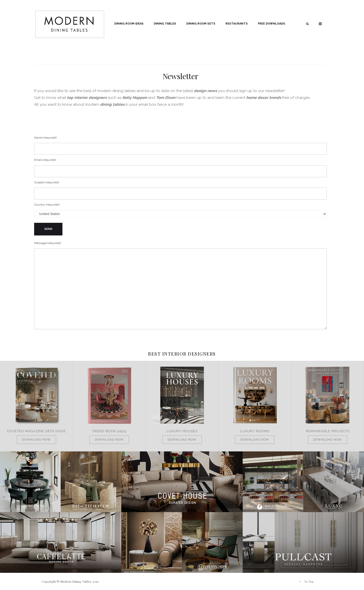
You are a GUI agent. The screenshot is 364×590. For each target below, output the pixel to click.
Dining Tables (165, 24)
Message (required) (180, 286)
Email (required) (180, 168)
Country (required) (180, 210)
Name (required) (180, 145)
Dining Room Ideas (129, 24)
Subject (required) (180, 190)
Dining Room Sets (201, 24)
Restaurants (237, 24)
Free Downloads (271, 24)
